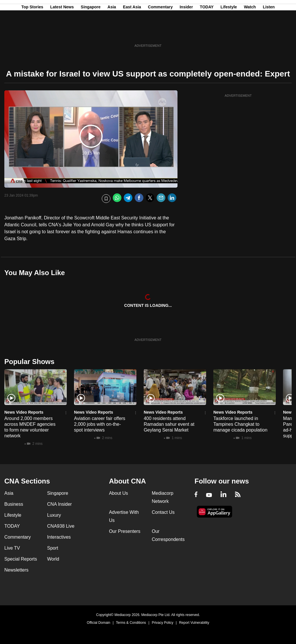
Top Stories (32, 33)
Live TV (12, 548)
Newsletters (16, 570)
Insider (186, 33)
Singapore (90, 33)
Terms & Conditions (131, 623)
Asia (112, 33)
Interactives (59, 537)
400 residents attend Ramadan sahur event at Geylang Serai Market (169, 424)
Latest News (62, 33)
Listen (269, 33)
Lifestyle (229, 33)
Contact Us (163, 512)
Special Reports (21, 559)
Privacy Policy (163, 623)
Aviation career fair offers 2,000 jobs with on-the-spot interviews (100, 424)
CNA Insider (59, 504)
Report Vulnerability (194, 623)
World (53, 559)
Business (14, 504)
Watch (250, 33)
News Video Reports (24, 412)
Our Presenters (125, 531)
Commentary (160, 33)
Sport (53, 548)
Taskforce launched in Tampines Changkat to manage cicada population (240, 424)
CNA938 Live (61, 526)
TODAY (207, 33)
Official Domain (98, 623)
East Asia (132, 33)
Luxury (54, 515)
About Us (119, 493)
